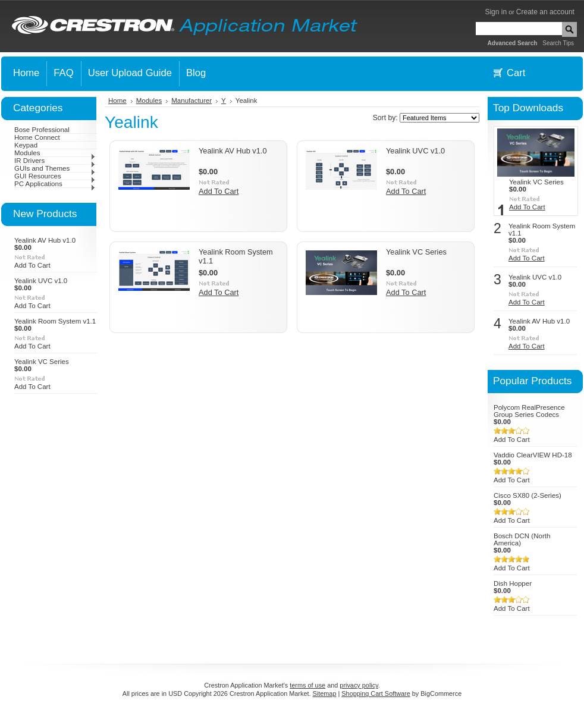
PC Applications (55, 184)
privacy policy (359, 685)
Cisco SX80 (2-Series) (528, 495)
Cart (516, 73)
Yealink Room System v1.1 (55, 321)
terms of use (307, 685)
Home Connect (37, 137)
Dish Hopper (513, 583)
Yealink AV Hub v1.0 (45, 240)
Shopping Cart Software (376, 694)
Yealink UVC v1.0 (41, 281)
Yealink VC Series (42, 362)
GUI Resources (55, 176)
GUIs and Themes (55, 168)
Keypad (26, 145)
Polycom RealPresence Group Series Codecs (529, 411)
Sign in (496, 12)
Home (117, 101)
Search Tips (558, 43)
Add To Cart (32, 265)
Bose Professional (42, 130)
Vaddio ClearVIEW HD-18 (533, 455)
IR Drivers (55, 161)
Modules (55, 153)
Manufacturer (191, 101)
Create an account (545, 12)
